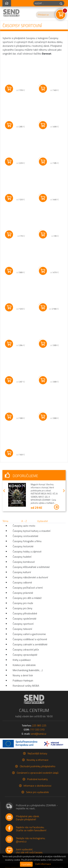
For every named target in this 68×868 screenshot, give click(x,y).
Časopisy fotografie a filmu (27, 541)
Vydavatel (42, 521)
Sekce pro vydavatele (37, 792)
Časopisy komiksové (24, 562)
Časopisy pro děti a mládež (27, 598)
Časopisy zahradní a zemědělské (30, 644)
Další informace (43, 864)
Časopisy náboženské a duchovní (30, 577)
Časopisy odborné (22, 582)
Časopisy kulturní (22, 572)
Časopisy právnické (23, 593)
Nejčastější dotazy (37, 753)
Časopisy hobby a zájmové (27, 551)
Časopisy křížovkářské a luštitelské (31, 567)
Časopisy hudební (22, 557)
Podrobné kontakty (37, 779)
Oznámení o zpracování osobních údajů (38, 773)
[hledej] (61, 3)
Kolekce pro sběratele (24, 665)
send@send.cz (38, 734)
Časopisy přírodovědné (25, 613)
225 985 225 (39, 725)
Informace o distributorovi (37, 786)
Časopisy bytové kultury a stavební (32, 531)
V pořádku (26, 864)
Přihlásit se (43, 15)
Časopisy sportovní (23, 624)
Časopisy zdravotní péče (26, 650)
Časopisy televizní (22, 629)
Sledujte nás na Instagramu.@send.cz (31, 840)
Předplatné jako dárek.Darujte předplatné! (28, 818)
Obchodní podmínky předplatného (38, 766)
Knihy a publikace (22, 660)
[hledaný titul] (46, 3)
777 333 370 (37, 729)
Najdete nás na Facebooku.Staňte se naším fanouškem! (31, 829)
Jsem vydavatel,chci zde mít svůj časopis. (29, 851)
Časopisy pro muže (23, 603)
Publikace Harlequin (23, 680)
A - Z (24, 521)
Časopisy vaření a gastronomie (29, 634)
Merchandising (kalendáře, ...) (28, 670)
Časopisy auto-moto (24, 526)
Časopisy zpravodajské (25, 655)
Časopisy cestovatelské (25, 536)
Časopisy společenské (25, 619)
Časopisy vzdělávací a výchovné (30, 639)
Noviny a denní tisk (23, 675)
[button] (4, 491)
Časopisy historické (23, 546)
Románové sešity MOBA (26, 686)
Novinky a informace (38, 760)
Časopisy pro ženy (23, 608)
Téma (5, 521)
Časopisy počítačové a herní (28, 588)
